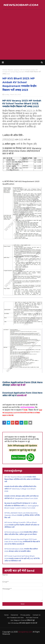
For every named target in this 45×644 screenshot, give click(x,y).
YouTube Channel (32, 618)
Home (6, 615)
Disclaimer (14, 615)
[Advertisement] (22, 35)
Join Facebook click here (15, 618)
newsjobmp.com (25, 632)
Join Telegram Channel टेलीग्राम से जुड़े (22, 620)
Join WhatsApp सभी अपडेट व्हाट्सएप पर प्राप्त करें (22, 623)
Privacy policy (25, 615)
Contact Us (36, 615)
